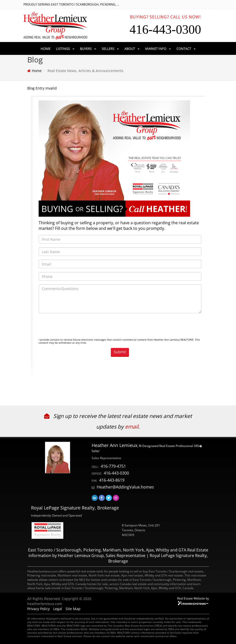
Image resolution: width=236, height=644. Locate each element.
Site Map (73, 609)
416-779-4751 (113, 466)
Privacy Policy (38, 609)
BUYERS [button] (88, 49)
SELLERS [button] (110, 49)
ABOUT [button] (132, 49)
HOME (46, 49)
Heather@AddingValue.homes (125, 487)
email (132, 427)
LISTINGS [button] (65, 49)
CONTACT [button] (186, 49)
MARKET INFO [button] (158, 49)
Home (37, 71)
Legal (58, 609)
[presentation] (77, 327)
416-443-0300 (116, 473)
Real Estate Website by (193, 598)
